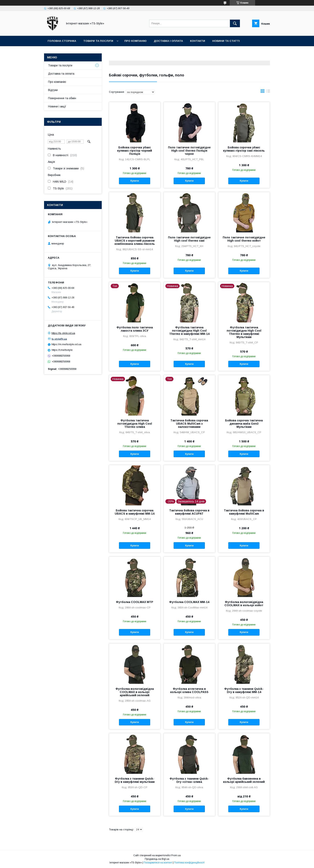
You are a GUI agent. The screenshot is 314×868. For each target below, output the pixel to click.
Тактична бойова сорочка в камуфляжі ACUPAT (189, 512)
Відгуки (53, 90)
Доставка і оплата (168, 41)
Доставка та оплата (61, 74)
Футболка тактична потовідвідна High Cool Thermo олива (135, 424)
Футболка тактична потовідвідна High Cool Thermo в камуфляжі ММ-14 (189, 331)
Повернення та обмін (62, 98)
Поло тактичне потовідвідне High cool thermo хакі (189, 239)
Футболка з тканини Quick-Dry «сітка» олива (189, 780)
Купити (135, 181)
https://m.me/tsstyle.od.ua (66, 344)
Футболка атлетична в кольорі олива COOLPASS (189, 690)
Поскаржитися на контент (158, 863)
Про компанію (135, 41)
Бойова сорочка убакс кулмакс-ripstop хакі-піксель (244, 149)
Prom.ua (176, 855)
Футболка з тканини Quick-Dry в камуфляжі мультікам (135, 780)
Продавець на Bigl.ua (157, 859)
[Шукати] (235, 23)
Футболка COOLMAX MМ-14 (189, 602)
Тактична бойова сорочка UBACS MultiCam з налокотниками (189, 424)
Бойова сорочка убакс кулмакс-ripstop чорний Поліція (135, 151)
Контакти (198, 41)
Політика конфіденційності (189, 863)
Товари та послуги (98, 41)
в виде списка (268, 92)
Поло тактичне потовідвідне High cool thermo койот (244, 239)
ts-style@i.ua (59, 339)
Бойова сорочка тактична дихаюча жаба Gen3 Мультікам (244, 424)
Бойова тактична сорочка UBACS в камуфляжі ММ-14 (135, 512)
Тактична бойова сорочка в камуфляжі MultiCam (244, 512)
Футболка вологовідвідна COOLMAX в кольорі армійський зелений (135, 692)
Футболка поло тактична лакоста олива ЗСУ (135, 329)
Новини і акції (57, 106)
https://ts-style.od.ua (63, 333)
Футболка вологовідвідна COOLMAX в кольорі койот (244, 604)
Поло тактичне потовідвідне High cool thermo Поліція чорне (189, 151)
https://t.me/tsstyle (62, 350)
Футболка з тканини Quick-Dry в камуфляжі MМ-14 (244, 690)
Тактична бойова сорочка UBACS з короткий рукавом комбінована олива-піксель (135, 241)
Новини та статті (226, 41)
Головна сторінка (62, 41)
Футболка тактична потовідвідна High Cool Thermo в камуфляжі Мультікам (244, 332)
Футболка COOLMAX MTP (135, 602)
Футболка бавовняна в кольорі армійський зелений (244, 780)
